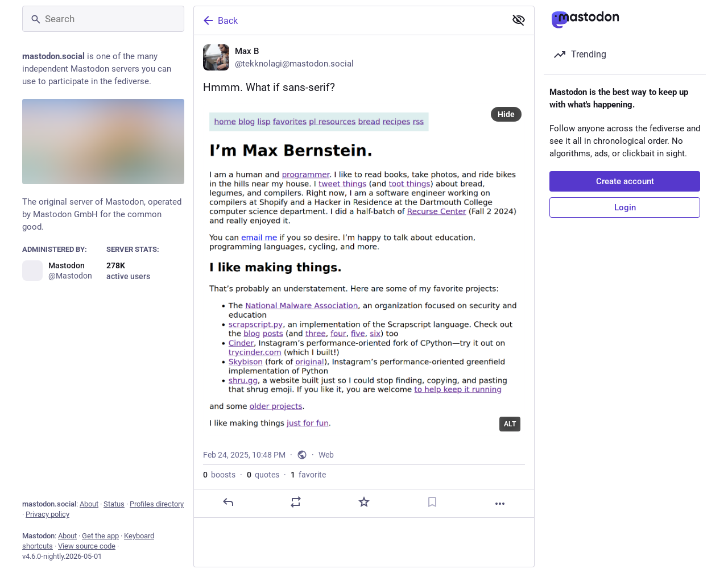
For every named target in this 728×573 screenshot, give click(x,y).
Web (326, 455)
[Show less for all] (519, 20)
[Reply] (228, 502)
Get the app (100, 536)
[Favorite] (364, 502)
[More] (500, 504)
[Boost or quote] (296, 502)
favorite (308, 475)
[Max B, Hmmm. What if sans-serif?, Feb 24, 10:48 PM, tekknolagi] (364, 277)
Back (220, 20)
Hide (506, 114)
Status (114, 504)
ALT (510, 424)
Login (625, 207)
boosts (219, 475)
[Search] (103, 19)
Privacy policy (47, 514)
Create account (625, 181)
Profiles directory (157, 504)
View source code (87, 546)
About (89, 504)
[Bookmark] (432, 502)
